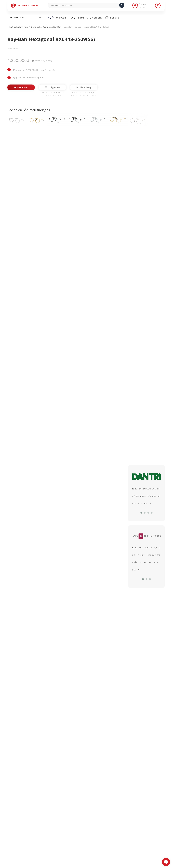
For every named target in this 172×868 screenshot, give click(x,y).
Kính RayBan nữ (57, 512)
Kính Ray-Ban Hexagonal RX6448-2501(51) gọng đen (46, 138)
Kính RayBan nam (35, 512)
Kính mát (78, 18)
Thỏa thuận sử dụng (125, 811)
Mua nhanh (21, 87)
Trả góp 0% (52, 87)
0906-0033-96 (21, 837)
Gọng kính (97, 18)
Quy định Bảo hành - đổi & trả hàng (79, 818)
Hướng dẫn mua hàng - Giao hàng (78, 811)
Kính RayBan (57, 18)
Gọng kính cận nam (81, 512)
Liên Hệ (66, 807)
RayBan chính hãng (26, 151)
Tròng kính (117, 18)
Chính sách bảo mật (125, 807)
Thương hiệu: (12, 48)
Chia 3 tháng (84, 87)
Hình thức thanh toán (72, 815)
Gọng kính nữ (103, 512)
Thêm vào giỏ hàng (42, 60)
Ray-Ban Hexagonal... (19, 621)
